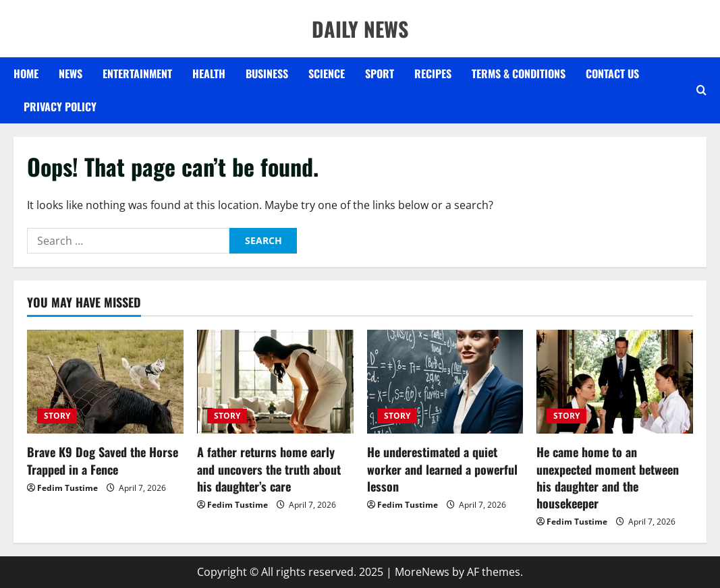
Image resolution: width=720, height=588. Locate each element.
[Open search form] (701, 90)
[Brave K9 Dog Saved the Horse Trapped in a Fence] (105, 382)
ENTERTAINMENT (137, 73)
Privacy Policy (60, 107)
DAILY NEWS (360, 29)
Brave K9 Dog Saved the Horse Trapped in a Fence (103, 460)
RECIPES (433, 73)
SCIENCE (327, 73)
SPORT (380, 73)
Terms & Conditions (519, 73)
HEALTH (209, 73)
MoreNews (422, 572)
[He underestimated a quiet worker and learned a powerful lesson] (445, 382)
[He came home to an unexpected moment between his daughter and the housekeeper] (615, 382)
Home (26, 73)
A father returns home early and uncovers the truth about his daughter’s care (269, 469)
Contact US (612, 73)
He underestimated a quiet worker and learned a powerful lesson (442, 469)
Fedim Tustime (67, 488)
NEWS (71, 73)
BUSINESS (267, 73)
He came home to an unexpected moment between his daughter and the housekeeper (608, 477)
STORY (57, 416)
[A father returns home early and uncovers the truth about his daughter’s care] (275, 382)
